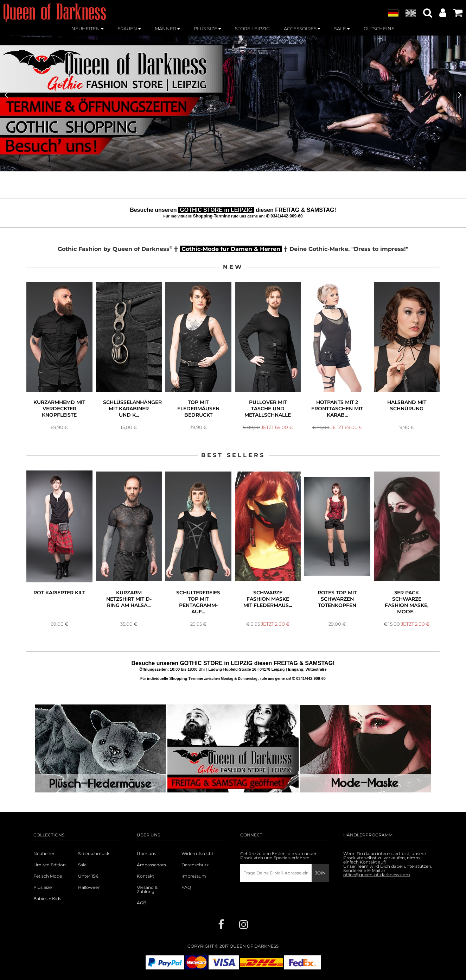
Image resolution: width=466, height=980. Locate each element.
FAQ (186, 887)
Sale (82, 865)
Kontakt (145, 876)
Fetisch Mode (48, 876)
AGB (142, 903)
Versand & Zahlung (147, 890)
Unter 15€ (88, 876)
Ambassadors (151, 865)
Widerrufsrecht (197, 854)
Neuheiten (44, 854)
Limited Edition (50, 865)
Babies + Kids (47, 899)
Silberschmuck (94, 854)
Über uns (146, 854)
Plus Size (43, 887)
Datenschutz (195, 865)
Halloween (89, 887)
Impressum (194, 876)
